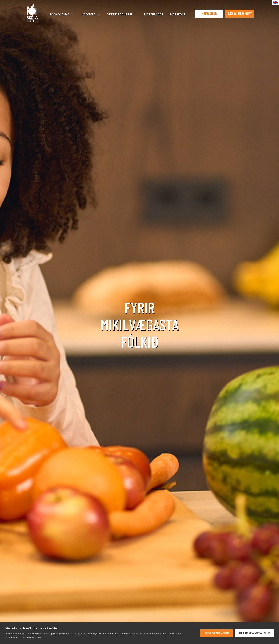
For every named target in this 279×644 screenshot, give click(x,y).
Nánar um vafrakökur (30, 638)
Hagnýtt (88, 14)
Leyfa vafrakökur (217, 633)
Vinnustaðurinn (120, 14)
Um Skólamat (59, 14)
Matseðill (178, 14)
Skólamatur (32, 13)
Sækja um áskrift (240, 14)
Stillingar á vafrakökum (254, 633)
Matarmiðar (154, 14)
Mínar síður (209, 14)
